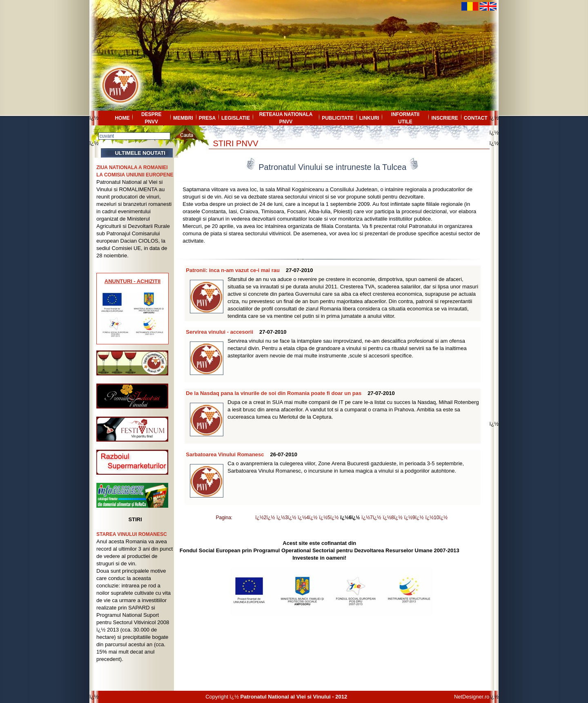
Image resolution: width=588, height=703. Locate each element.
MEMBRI (183, 118)
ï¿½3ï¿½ (286, 518)
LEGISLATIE (236, 118)
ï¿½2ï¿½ (265, 518)
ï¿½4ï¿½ (307, 518)
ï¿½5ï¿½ (329, 518)
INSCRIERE (444, 118)
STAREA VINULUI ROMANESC (132, 534)
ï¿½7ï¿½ (371, 518)
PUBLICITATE (338, 118)
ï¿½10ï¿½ (436, 518)
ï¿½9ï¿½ (414, 518)
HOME (122, 118)
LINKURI (369, 118)
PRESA (207, 118)
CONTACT (476, 118)
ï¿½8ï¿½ (392, 518)
